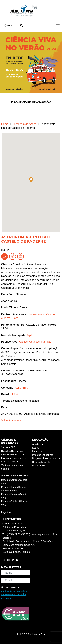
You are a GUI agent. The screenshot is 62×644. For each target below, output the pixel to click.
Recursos (37, 451)
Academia (38, 444)
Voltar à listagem (11, 420)
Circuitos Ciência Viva (13, 451)
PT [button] (7, 26)
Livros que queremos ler (14, 458)
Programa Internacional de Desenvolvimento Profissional (46, 462)
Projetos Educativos (43, 455)
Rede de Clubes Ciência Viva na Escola (14, 489)
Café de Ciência (10, 462)
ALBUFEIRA (22, 388)
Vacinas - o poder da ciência (12, 467)
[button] (31, 180)
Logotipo (6, 512)
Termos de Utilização (14, 531)
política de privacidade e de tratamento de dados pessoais (14, 595)
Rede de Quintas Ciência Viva (14, 503)
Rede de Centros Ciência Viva (14, 482)
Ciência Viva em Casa (13, 455)
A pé (30, 335)
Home (5, 124)
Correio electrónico (12, 524)
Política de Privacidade (15, 527)
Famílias (46, 342)
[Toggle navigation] (58, 24)
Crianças (34, 342)
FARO (16, 394)
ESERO (36, 448)
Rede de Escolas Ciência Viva (14, 496)
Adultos (23, 342)
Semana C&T (8, 448)
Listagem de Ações (25, 124)
